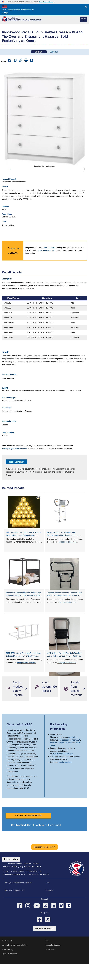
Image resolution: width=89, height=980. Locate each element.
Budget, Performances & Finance (18, 899)
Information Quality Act (14, 907)
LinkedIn (68, 759)
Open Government (10, 971)
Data (48, 899)
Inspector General (53, 963)
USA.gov (49, 907)
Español (54, 52)
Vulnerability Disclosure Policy (15, 963)
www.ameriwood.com (47, 267)
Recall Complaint (16, 478)
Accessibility (7, 958)
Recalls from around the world (73, 705)
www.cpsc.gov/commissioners (15, 465)
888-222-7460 (49, 264)
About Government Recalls (46, 703)
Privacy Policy (8, 967)
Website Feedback (44, 946)
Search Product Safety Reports (14, 705)
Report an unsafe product (44, 863)
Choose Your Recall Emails (28, 832)
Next (84, 177)
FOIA (48, 958)
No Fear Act (50, 967)
